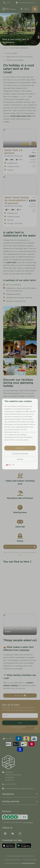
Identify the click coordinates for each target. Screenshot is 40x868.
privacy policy (24, 432)
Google (33, 432)
